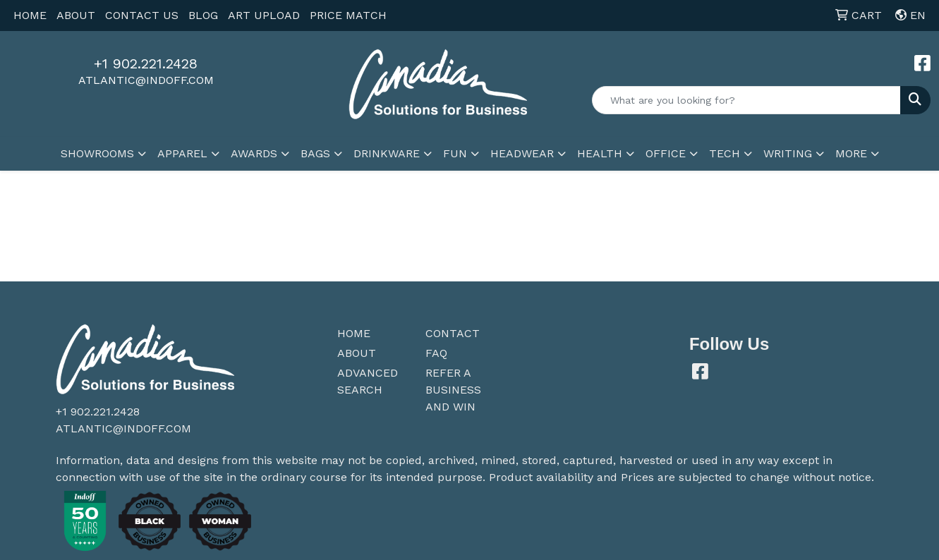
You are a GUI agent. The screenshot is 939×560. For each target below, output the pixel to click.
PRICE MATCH (348, 15)
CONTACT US (142, 15)
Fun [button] (455, 153)
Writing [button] (788, 153)
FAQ (436, 353)
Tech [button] (725, 153)
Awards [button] (254, 153)
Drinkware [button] (387, 153)
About (357, 353)
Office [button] (666, 153)
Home (354, 333)
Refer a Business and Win (453, 390)
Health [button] (600, 153)
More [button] (851, 153)
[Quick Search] (746, 100)
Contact (453, 333)
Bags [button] (315, 153)
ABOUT (76, 15)
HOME (30, 15)
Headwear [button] (522, 153)
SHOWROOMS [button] (97, 153)
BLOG (203, 15)
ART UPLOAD (264, 15)
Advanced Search (368, 381)
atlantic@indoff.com (146, 80)
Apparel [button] (182, 153)
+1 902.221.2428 (146, 63)
